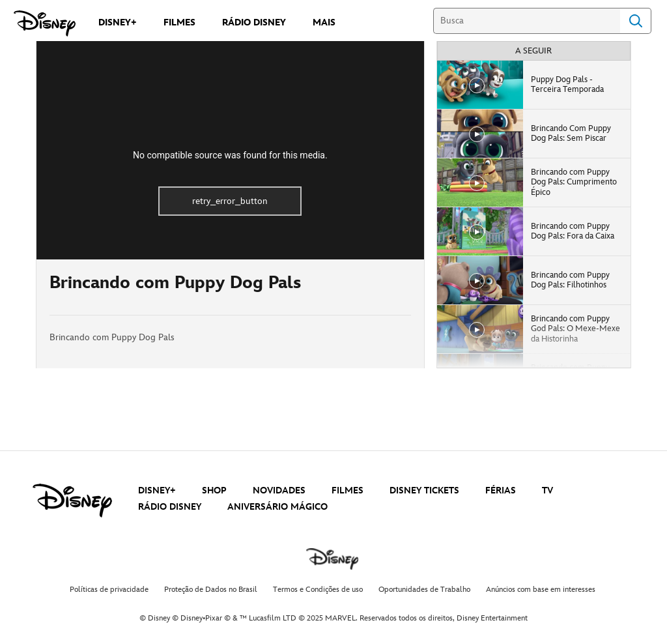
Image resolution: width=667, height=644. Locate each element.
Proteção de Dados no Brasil (211, 590)
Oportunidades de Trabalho (424, 590)
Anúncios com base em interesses (541, 590)
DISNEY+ (157, 490)
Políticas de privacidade (109, 590)
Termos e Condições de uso (318, 590)
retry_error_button (230, 201)
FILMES (348, 490)
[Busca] (527, 21)
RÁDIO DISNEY (170, 507)
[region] (230, 150)
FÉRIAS (501, 490)
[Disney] (45, 23)
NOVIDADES (279, 490)
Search (636, 21)
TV (547, 490)
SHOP (214, 490)
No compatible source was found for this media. (230, 155)
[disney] (72, 501)
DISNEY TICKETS (424, 490)
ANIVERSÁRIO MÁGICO (277, 507)
